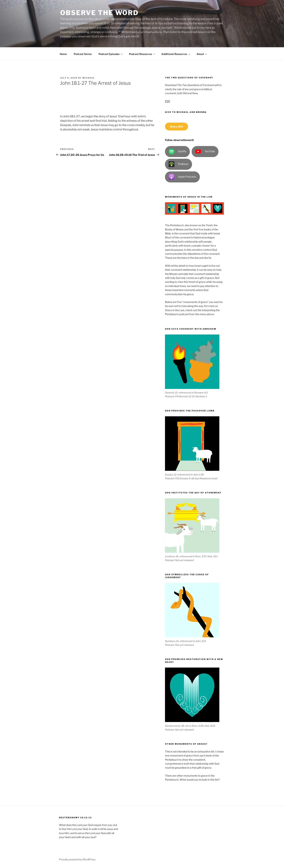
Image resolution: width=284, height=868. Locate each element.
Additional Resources (176, 54)
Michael (89, 78)
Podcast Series (83, 54)
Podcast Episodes (111, 54)
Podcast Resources (142, 54)
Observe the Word (99, 13)
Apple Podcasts (182, 177)
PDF (168, 101)
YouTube (205, 151)
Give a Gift (177, 127)
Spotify (177, 151)
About (202, 54)
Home (63, 54)
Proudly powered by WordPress (77, 859)
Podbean (178, 164)
